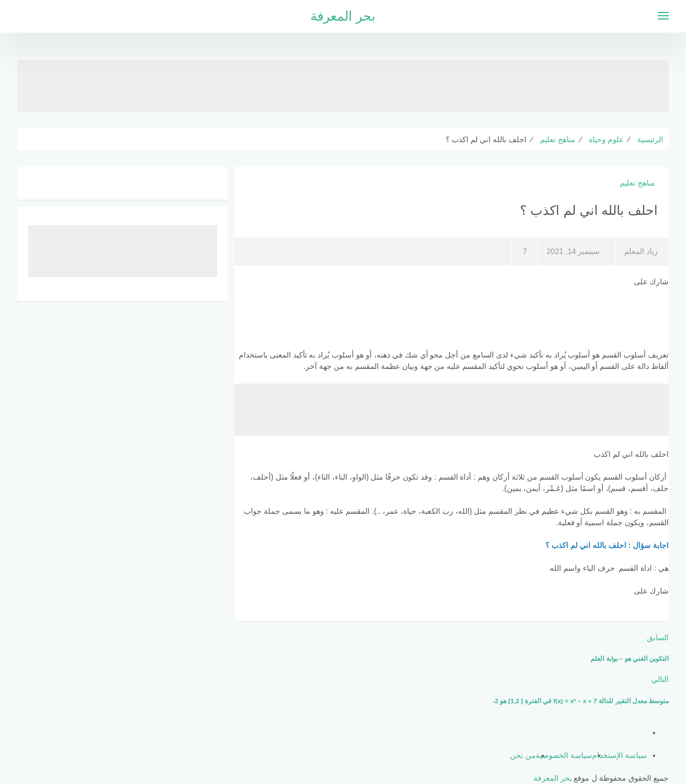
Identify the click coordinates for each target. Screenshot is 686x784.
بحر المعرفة (343, 16)
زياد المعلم (641, 251)
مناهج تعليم (637, 183)
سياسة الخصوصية (564, 755)
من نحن (523, 755)
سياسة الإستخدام (620, 755)
